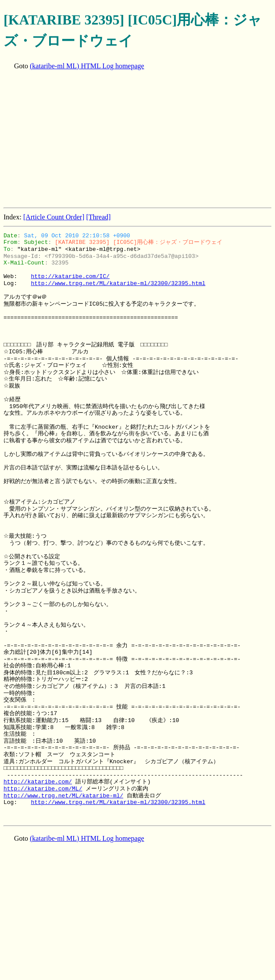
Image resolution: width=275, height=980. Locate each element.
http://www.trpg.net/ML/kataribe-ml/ (63, 796)
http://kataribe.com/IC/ (70, 276)
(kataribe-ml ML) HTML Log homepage (87, 66)
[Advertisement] (139, 140)
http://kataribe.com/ (38, 782)
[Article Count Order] (54, 217)
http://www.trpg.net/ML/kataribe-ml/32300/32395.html (118, 283)
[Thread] (98, 217)
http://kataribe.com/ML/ (43, 789)
